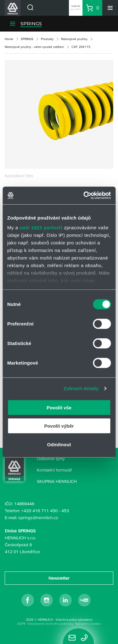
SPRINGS (31, 24)
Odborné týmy (51, 459)
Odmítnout (59, 444)
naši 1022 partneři (41, 228)
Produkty (47, 39)
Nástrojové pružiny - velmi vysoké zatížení (34, 47)
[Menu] (110, 8)
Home (9, 39)
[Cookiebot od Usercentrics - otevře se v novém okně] (84, 196)
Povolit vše (59, 407)
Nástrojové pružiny (74, 39)
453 (65, 511)
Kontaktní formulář (54, 470)
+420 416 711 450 (39, 511)
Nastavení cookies (88, 624)
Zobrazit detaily (81, 388)
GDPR (21, 624)
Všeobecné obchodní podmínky (50, 624)
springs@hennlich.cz (38, 518)
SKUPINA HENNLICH (57, 481)
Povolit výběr (59, 426)
